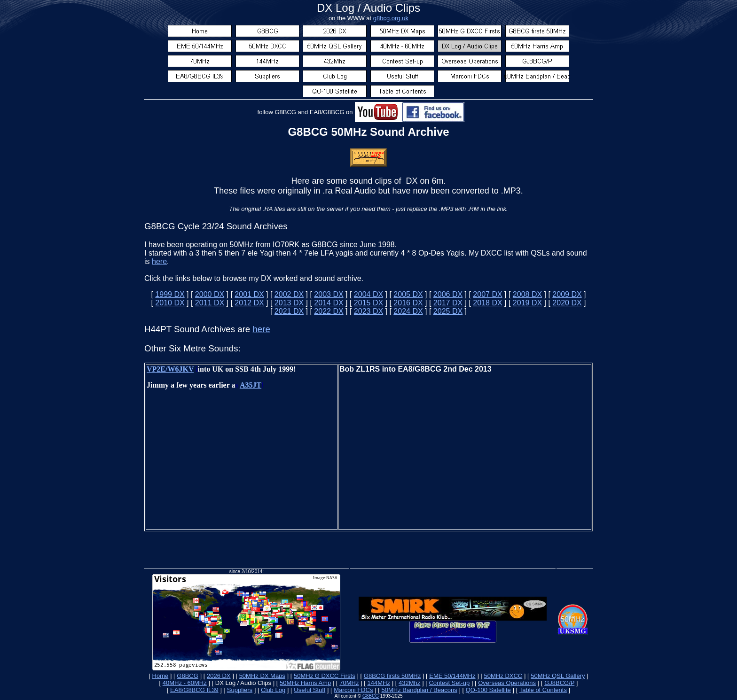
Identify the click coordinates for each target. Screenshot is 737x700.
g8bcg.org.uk (391, 18)
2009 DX (567, 294)
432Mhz (409, 683)
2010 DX (170, 303)
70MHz (349, 683)
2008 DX (527, 294)
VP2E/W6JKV (170, 369)
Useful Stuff (310, 690)
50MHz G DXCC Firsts (325, 676)
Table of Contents (543, 690)
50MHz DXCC (503, 676)
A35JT (251, 385)
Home (161, 676)
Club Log (273, 690)
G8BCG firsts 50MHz (392, 676)
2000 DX (210, 294)
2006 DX (448, 294)
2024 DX (408, 311)
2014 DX (329, 303)
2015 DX (368, 303)
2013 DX (289, 303)
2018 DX (487, 303)
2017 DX (448, 303)
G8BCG (188, 676)
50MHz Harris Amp (305, 683)
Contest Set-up (449, 683)
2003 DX (329, 294)
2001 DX (249, 294)
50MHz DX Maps (262, 676)
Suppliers (240, 690)
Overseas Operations (507, 683)
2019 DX (527, 303)
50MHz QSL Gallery (558, 676)
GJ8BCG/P (559, 683)
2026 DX (219, 676)
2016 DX (408, 303)
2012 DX (249, 303)
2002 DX (289, 294)
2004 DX (368, 294)
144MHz (379, 683)
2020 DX (567, 303)
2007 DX (487, 294)
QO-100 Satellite (488, 690)
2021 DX (289, 311)
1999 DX (170, 294)
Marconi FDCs (353, 690)
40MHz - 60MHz (185, 683)
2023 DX (368, 311)
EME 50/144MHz (452, 676)
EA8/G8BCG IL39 (194, 690)
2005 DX (408, 294)
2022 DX (329, 311)
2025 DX (448, 311)
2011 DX (210, 303)
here (159, 261)
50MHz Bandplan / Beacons (419, 690)
